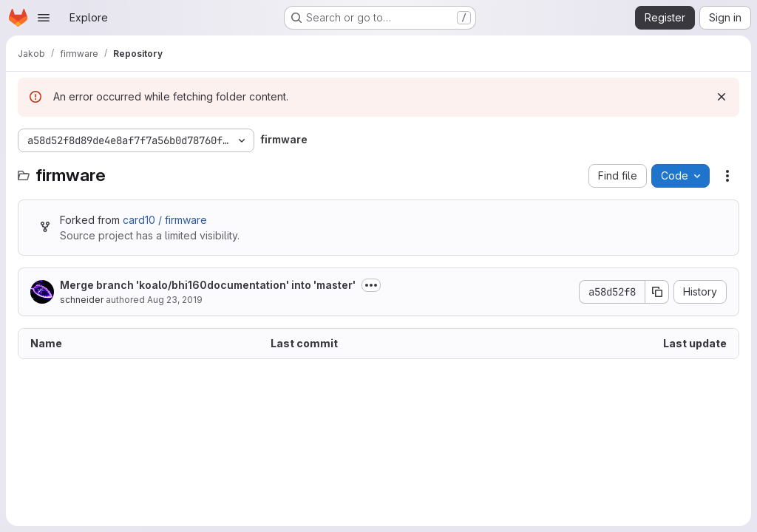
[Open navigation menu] (44, 18)
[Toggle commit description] (371, 285)
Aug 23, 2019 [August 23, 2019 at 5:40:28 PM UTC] (175, 300)
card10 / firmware (165, 220)
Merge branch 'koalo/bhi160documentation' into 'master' (208, 285)
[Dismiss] (722, 97)
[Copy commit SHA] (657, 292)
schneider (82, 300)
